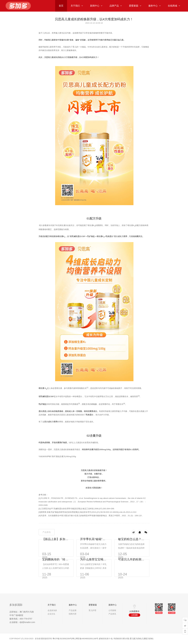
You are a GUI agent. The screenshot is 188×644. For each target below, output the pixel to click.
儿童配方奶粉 (147, 639)
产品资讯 (47, 532)
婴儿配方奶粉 (135, 639)
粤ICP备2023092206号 (62, 639)
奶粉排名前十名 (106, 639)
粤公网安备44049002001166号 (85, 639)
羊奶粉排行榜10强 (121, 639)
